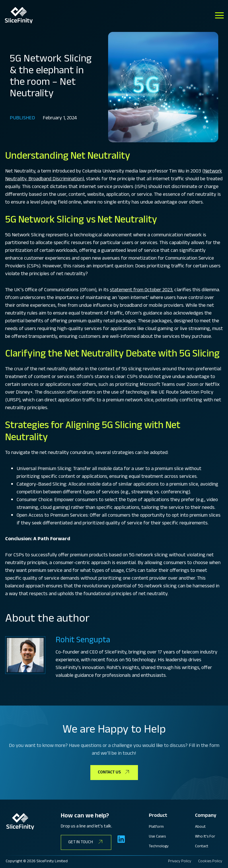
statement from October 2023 (141, 290)
